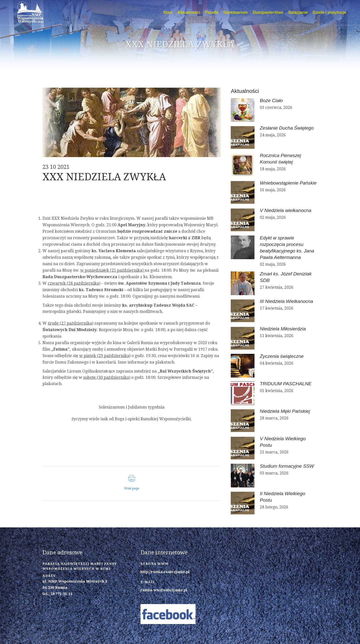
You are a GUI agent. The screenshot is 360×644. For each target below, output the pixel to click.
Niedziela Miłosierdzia (283, 329)
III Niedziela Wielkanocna (286, 301)
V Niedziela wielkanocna (285, 210)
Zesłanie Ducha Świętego (287, 128)
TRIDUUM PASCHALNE (286, 384)
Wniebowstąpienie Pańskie (288, 183)
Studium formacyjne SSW (287, 466)
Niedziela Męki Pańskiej (285, 411)
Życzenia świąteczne (282, 356)
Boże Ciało (271, 101)
